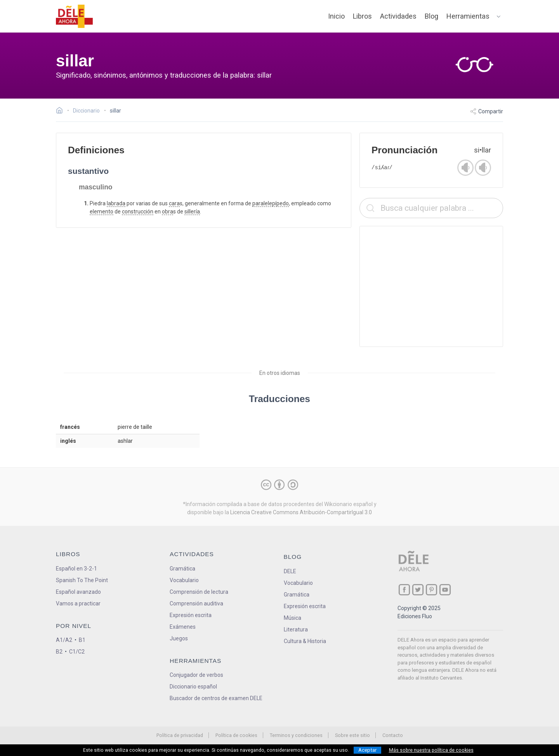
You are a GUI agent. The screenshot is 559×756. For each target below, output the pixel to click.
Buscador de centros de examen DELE (216, 698)
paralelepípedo (271, 203)
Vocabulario (184, 580)
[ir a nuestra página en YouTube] (445, 590)
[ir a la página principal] (75, 16)
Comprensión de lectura (199, 592)
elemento (102, 212)
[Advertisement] (431, 286)
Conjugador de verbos (196, 675)
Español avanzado (78, 592)
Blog (431, 16)
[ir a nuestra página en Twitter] (418, 590)
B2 (59, 652)
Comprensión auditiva (196, 603)
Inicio (336, 16)
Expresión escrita (191, 615)
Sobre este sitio (352, 735)
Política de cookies (236, 735)
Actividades (398, 16)
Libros (362, 16)
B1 (82, 640)
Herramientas (468, 16)
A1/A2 (64, 640)
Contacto (393, 735)
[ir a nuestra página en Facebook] (404, 590)
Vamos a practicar (78, 603)
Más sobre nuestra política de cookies (431, 750)
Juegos (179, 638)
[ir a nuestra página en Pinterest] (431, 590)
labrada (116, 203)
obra (168, 212)
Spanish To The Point (82, 580)
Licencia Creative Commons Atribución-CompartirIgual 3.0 (301, 512)
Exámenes (183, 627)
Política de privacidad (180, 735)
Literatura (296, 629)
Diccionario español (193, 687)
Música (293, 618)
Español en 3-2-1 (76, 569)
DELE (290, 571)
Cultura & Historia (305, 641)
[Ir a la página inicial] (62, 111)
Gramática (182, 569)
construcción (138, 212)
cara (174, 203)
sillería (192, 212)
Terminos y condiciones (296, 735)
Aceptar (367, 750)
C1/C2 (77, 652)
